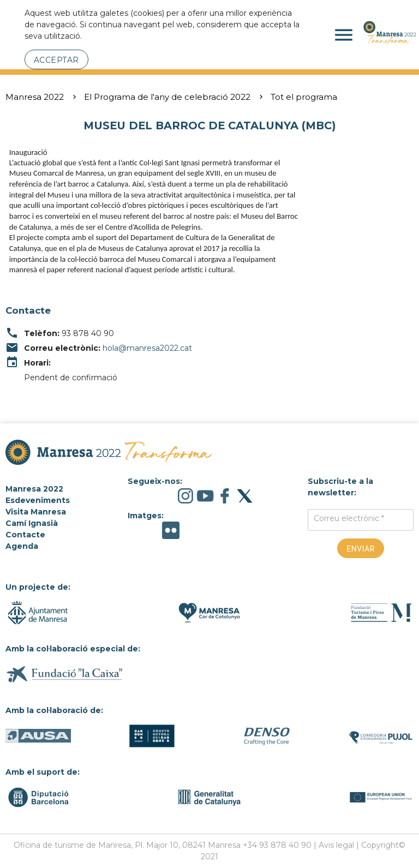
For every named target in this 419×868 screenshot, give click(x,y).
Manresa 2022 (35, 97)
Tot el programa (304, 97)
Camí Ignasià (32, 523)
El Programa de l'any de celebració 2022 (167, 97)
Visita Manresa (36, 512)
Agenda (22, 546)
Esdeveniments (38, 500)
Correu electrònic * (349, 518)
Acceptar (56, 60)
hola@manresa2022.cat (147, 348)
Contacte (25, 535)
